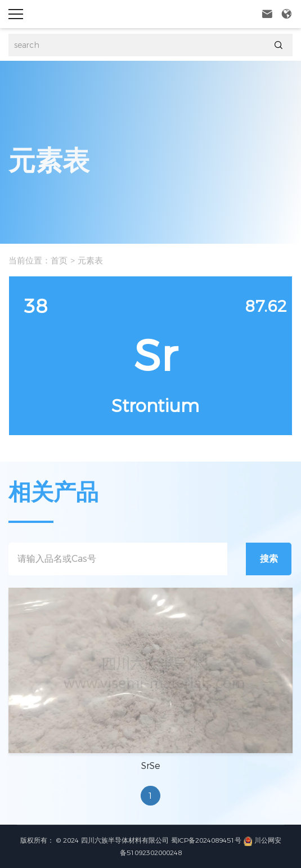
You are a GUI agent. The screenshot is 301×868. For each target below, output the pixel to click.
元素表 (90, 260)
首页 (59, 260)
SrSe (151, 766)
